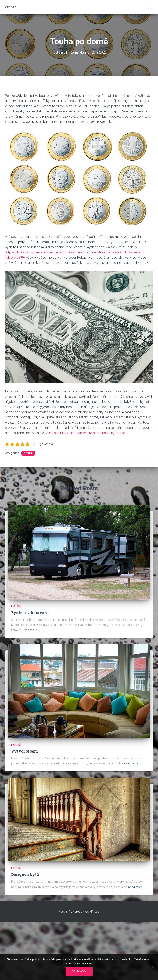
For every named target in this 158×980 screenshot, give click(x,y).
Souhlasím (79, 971)
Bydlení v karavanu (30, 612)
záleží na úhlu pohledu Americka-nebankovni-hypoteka (85, 433)
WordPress (92, 912)
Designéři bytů (25, 874)
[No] (153, 967)
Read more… (31, 630)
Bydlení (28, 453)
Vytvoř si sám (24, 751)
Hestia (63, 912)
